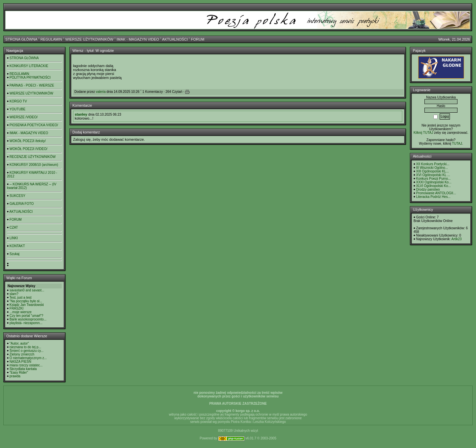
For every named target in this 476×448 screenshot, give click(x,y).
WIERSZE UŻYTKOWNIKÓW (89, 39)
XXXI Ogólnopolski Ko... (434, 182)
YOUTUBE (18, 109)
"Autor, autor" (19, 343)
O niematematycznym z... (28, 358)
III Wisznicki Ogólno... (432, 168)
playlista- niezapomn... (26, 323)
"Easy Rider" (19, 373)
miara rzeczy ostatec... (26, 365)
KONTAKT (17, 246)
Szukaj (15, 254)
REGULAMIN (51, 39)
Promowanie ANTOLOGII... (436, 193)
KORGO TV (18, 101)
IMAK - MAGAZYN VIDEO (138, 39)
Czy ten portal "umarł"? (26, 316)
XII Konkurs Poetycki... (433, 164)
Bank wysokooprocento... (28, 319)
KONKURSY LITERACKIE (29, 66)
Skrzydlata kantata (23, 369)
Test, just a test (21, 298)
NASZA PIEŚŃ (20, 362)
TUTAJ (457, 144)
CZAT (14, 227)
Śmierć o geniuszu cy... (27, 351)
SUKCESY (18, 196)
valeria (101, 92)
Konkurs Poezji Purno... (434, 179)
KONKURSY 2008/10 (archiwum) (34, 165)
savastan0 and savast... (27, 290)
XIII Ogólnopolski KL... (433, 171)
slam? (14, 294)
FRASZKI (17, 308)
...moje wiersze (21, 312)
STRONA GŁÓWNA (21, 39)
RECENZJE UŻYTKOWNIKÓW (33, 157)
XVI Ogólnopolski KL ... (433, 175)
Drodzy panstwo (428, 189)
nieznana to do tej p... (25, 347)
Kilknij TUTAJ (423, 133)
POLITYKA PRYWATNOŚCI (30, 77)
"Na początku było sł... (26, 301)
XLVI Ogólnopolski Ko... (434, 186)
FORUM (198, 39)
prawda (15, 376)
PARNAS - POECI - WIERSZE (32, 85)
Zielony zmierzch (22, 354)
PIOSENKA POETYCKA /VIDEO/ (34, 125)
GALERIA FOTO (22, 204)
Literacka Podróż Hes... (433, 197)
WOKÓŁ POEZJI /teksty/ (28, 141)
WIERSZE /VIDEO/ (24, 117)
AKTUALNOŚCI (175, 39)
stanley (81, 114)
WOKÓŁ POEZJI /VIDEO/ (28, 149)
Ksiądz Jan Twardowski (27, 305)
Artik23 (456, 239)
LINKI (14, 238)
